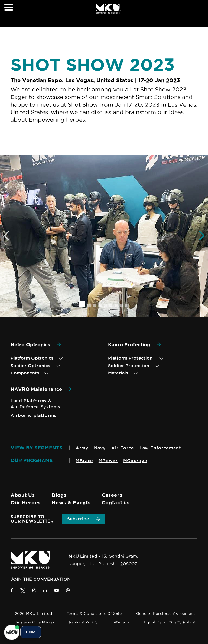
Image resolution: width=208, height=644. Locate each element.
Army (82, 448)
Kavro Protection (134, 344)
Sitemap (121, 622)
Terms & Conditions (35, 622)
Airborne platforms (34, 415)
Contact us (116, 502)
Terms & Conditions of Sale (94, 613)
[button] (82, 304)
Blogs (59, 495)
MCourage (135, 461)
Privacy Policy (83, 622)
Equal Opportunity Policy (169, 622)
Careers (112, 495)
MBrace (84, 461)
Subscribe (84, 519)
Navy (100, 448)
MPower (108, 461)
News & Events (71, 502)
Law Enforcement (160, 448)
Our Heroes (26, 502)
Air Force (123, 448)
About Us (23, 495)
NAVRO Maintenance (41, 389)
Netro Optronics (36, 344)
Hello (31, 632)
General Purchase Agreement (166, 613)
